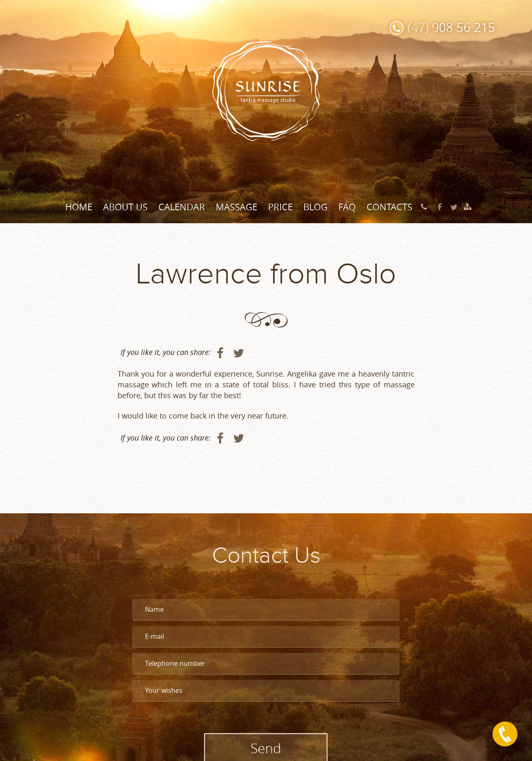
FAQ (347, 207)
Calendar (182, 207)
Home (79, 207)
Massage (236, 207)
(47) (451, 27)
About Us (125, 207)
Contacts (389, 207)
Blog (315, 207)
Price (280, 207)
